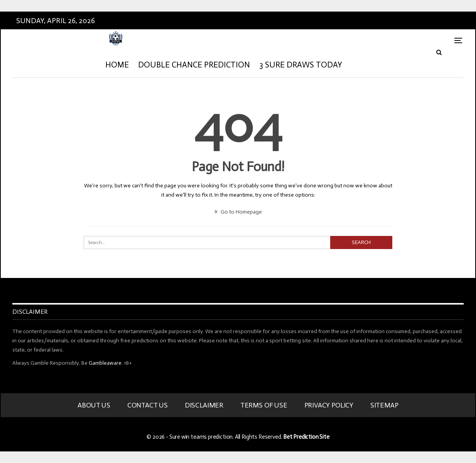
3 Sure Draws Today (301, 65)
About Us (94, 405)
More (363, 65)
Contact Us (148, 405)
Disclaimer (204, 405)
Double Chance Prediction (194, 65)
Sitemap (384, 405)
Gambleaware (105, 363)
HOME (117, 65)
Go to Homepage (238, 212)
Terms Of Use (264, 405)
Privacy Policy (329, 405)
